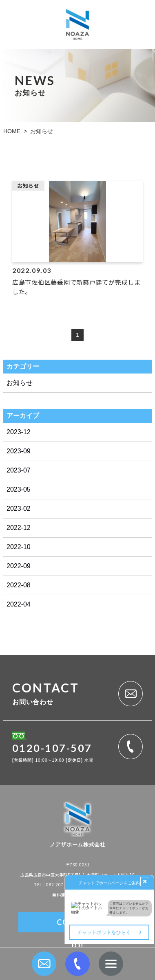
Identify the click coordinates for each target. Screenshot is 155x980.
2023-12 (19, 432)
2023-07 (19, 470)
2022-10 (19, 547)
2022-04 (19, 604)
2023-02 (19, 509)
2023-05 (19, 489)
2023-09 (19, 451)
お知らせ (20, 383)
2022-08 (19, 585)
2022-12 (19, 528)
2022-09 (19, 566)
